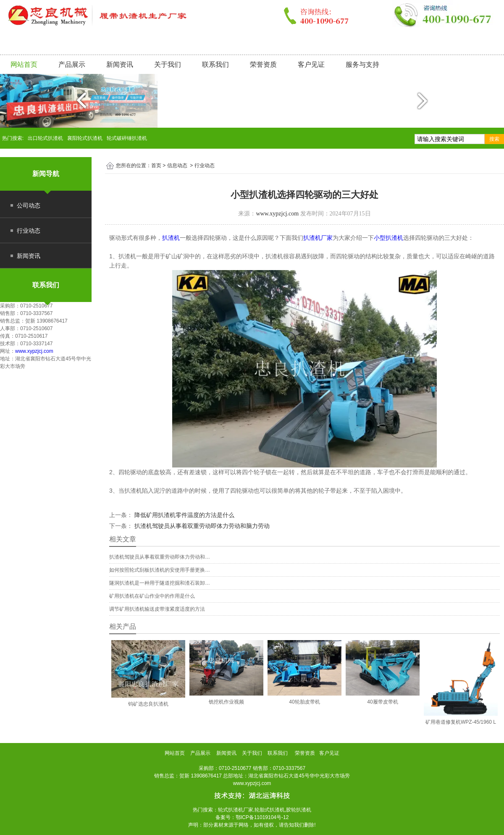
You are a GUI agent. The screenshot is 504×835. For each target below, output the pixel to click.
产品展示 (72, 64)
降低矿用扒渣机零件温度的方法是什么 (184, 515)
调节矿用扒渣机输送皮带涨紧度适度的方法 (157, 609)
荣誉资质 (263, 64)
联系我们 (215, 64)
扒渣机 (171, 238)
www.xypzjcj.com (34, 351)
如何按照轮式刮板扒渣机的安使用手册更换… (160, 570)
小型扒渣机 (388, 238)
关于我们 (168, 64)
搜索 (494, 139)
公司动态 (29, 205)
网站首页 (24, 64)
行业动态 (29, 231)
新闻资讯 (120, 64)
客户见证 (311, 64)
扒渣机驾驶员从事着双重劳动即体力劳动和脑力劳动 (201, 526)
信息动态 (177, 165)
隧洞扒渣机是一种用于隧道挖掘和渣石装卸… (160, 583)
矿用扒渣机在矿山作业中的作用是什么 (152, 596)
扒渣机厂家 (318, 238)
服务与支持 (362, 64)
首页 (156, 165)
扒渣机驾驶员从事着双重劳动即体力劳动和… (160, 557)
